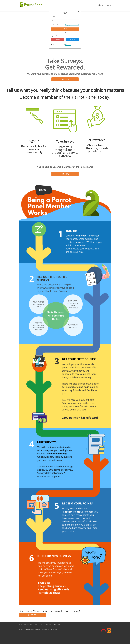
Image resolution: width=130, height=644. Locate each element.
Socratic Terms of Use (45, 624)
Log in (109, 5)
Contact (36, 624)
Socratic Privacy (57, 624)
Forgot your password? (72, 25)
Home (20, 624)
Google (58, 39)
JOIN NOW (65, 79)
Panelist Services (28, 624)
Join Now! (101, 5)
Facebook (72, 39)
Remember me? (58, 25)
